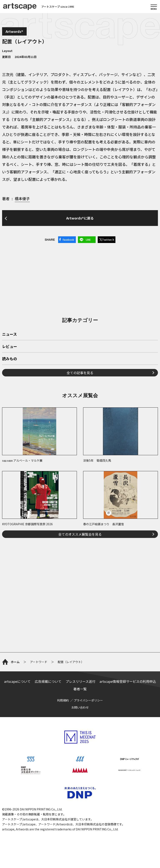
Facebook (68, 240)
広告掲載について (48, 681)
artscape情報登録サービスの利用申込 (128, 681)
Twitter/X (108, 240)
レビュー (10, 347)
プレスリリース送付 (81, 681)
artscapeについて (17, 681)
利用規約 (63, 700)
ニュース (9, 334)
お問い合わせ (80, 707)
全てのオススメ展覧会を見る (80, 534)
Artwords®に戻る (80, 218)
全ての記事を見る (80, 373)
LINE (88, 240)
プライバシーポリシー (88, 700)
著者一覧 (80, 689)
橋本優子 (22, 199)
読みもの (10, 359)
